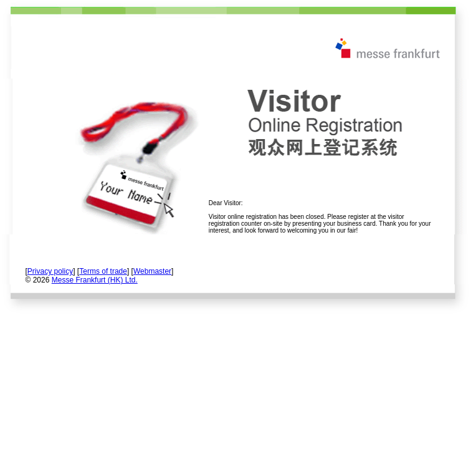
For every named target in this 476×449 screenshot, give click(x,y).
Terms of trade (103, 271)
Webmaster (152, 271)
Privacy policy (50, 271)
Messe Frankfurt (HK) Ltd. (95, 280)
